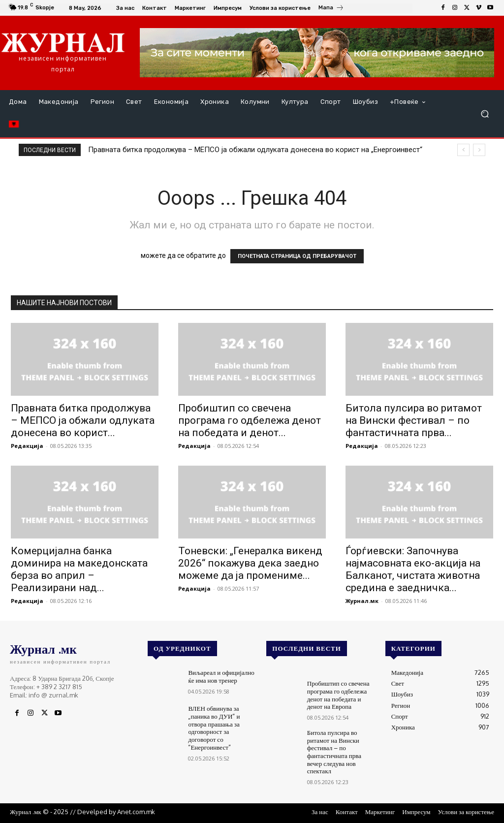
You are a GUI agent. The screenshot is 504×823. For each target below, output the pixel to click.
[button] (485, 114)
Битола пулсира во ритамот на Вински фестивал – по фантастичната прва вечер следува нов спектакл (334, 752)
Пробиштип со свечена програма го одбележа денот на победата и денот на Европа (338, 695)
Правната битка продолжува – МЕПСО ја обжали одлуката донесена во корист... (83, 420)
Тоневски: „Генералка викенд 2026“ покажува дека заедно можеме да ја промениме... (250, 563)
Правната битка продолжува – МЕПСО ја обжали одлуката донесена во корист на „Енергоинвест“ (255, 150)
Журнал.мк (362, 601)
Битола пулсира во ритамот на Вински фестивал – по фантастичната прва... (414, 420)
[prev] (463, 150)
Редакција (27, 446)
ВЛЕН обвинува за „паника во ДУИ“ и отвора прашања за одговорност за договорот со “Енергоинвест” (214, 728)
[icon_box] (331, 9)
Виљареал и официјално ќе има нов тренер (221, 676)
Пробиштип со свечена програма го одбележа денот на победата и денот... (250, 420)
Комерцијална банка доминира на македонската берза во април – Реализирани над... (79, 569)
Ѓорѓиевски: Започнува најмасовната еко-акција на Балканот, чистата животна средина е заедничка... (413, 569)
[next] (479, 150)
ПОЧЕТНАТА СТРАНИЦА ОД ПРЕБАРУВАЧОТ (297, 256)
